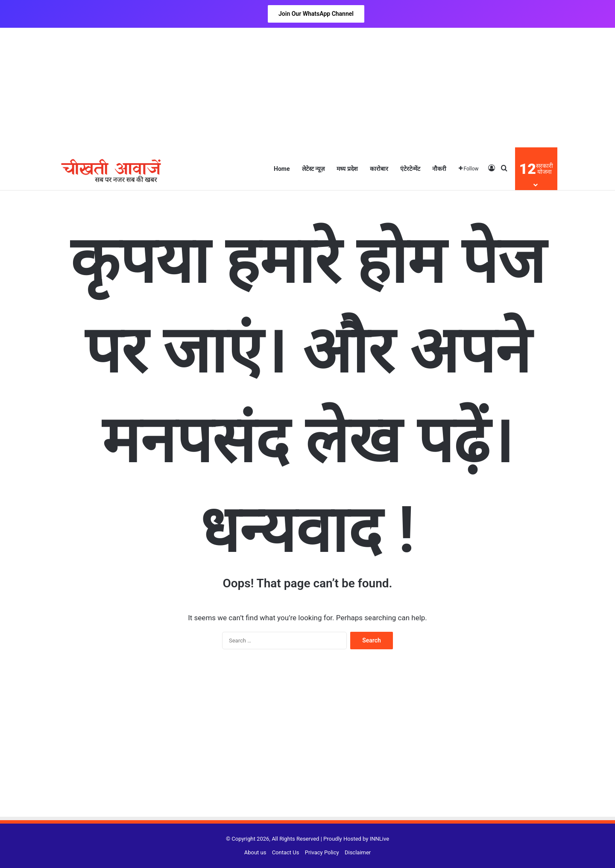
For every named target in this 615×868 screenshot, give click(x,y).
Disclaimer (358, 852)
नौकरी (439, 169)
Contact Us (286, 852)
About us (255, 852)
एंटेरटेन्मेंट (410, 169)
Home (282, 169)
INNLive (379, 839)
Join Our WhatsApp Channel (316, 14)
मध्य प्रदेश (347, 169)
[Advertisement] (307, 88)
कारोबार (379, 169)
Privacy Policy (322, 852)
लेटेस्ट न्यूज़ (313, 169)
